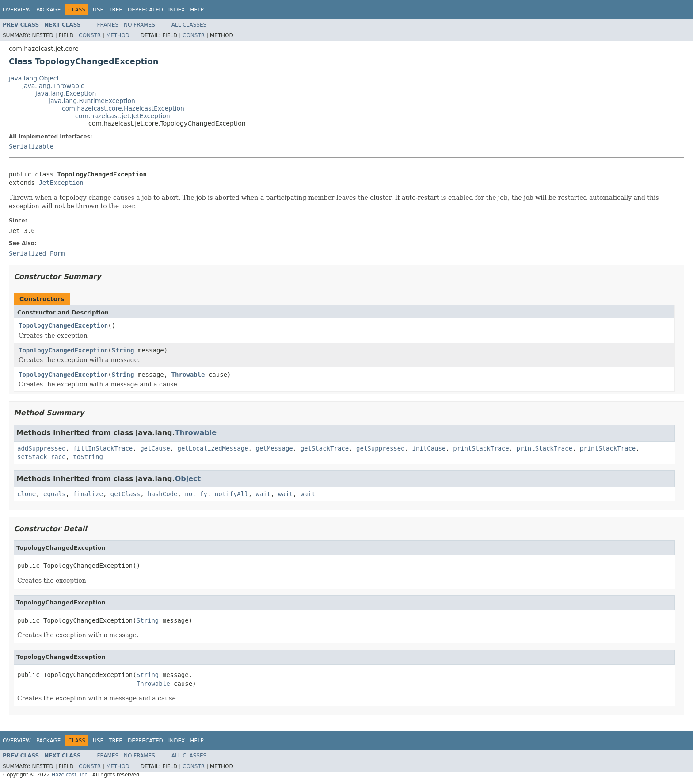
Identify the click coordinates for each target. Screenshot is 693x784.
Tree (116, 10)
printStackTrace (481, 448)
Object (188, 479)
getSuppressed (381, 448)
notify (196, 494)
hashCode (162, 494)
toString (88, 457)
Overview (17, 10)
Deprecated (145, 10)
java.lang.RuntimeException (92, 101)
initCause (429, 448)
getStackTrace (325, 448)
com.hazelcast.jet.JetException (123, 116)
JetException (61, 183)
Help (197, 10)
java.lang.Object (34, 78)
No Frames (139, 25)
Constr (90, 35)
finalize (88, 494)
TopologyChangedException (63, 325)
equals (55, 494)
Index (177, 10)
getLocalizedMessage (213, 448)
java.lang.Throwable (53, 86)
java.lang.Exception (66, 93)
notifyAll (232, 494)
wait (263, 494)
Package (48, 10)
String (123, 350)
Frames (108, 25)
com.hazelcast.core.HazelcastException (123, 108)
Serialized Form (37, 253)
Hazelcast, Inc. (70, 775)
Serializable (31, 146)
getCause (155, 448)
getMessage (274, 448)
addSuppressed (42, 448)
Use (98, 10)
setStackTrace (42, 457)
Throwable (188, 375)
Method (118, 35)
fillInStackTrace (103, 448)
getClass (125, 494)
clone (27, 494)
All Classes (189, 25)
